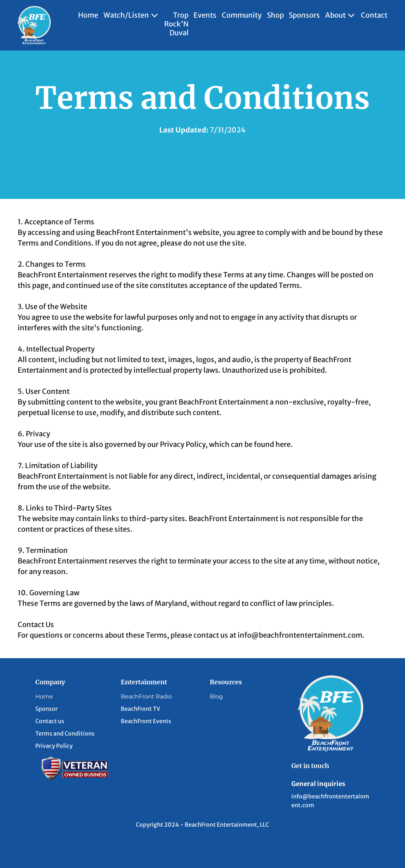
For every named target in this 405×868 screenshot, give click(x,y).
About (341, 15)
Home (88, 15)
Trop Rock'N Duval (176, 24)
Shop (275, 15)
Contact (374, 15)
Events (205, 15)
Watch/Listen (131, 15)
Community (242, 15)
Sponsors (304, 15)
